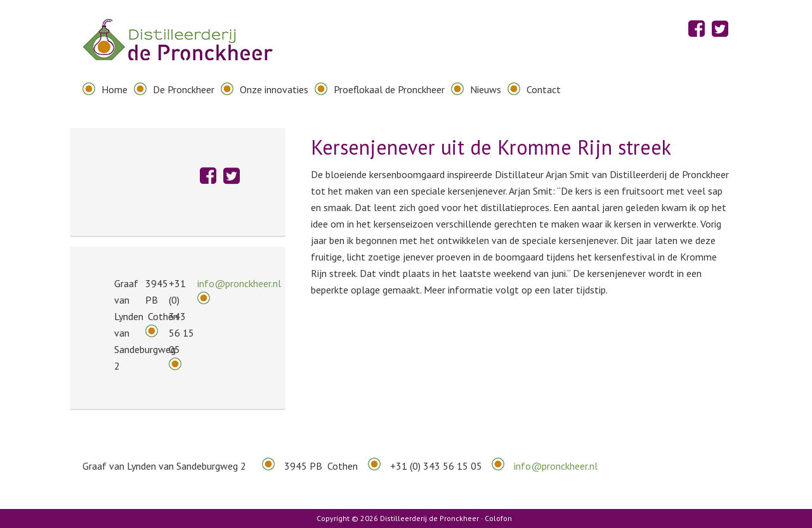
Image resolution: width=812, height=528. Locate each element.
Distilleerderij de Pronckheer (178, 51)
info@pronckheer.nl (239, 283)
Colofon (498, 518)
